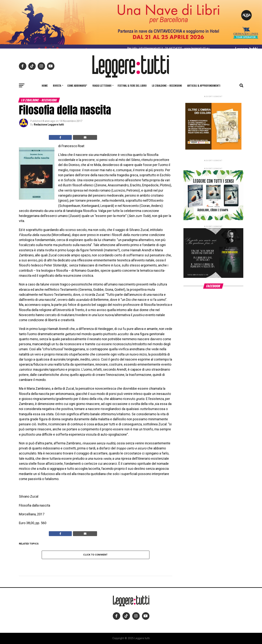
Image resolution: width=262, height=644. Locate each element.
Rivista (57, 85)
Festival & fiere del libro (132, 85)
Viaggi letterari (102, 85)
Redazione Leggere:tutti (49, 125)
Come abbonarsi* (77, 85)
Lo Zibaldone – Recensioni (167, 85)
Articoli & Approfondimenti (204, 85)
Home (45, 85)
